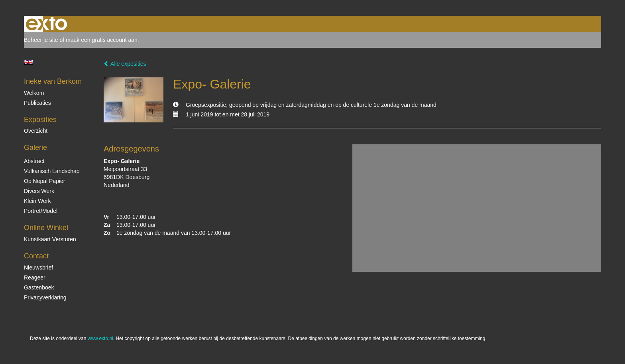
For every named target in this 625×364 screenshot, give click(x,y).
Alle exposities (125, 64)
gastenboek (39, 287)
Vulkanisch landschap (52, 171)
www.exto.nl (100, 338)
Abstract (34, 161)
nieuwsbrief (38, 268)
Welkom (34, 93)
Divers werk (39, 191)
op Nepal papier (45, 181)
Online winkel (46, 228)
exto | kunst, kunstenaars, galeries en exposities (46, 24)
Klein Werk (37, 201)
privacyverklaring (45, 297)
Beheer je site (41, 40)
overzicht (36, 131)
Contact (36, 256)
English (28, 62)
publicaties (37, 103)
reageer (35, 277)
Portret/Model (41, 211)
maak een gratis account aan (102, 40)
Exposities (40, 120)
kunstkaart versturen (50, 239)
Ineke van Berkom (53, 81)
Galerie (35, 148)
